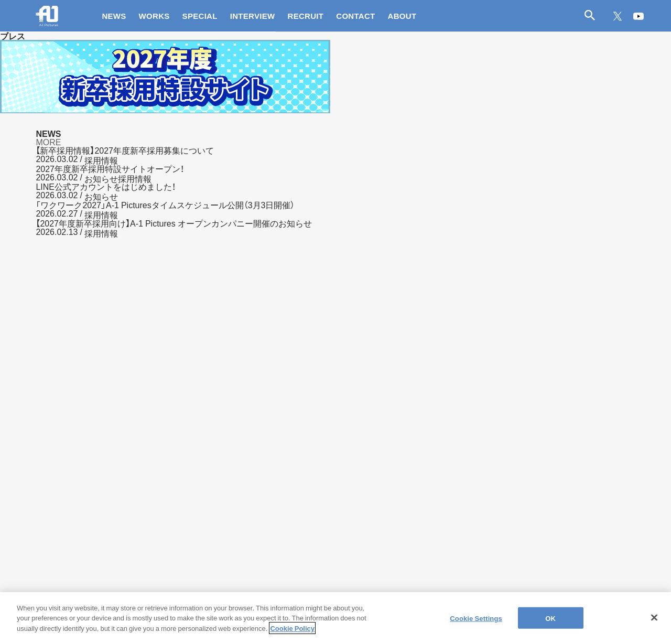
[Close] (654, 624)
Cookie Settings (476, 624)
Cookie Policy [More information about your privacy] (292, 635)
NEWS (114, 16)
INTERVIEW (253, 16)
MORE (48, 142)
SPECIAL (200, 16)
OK (550, 624)
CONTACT (355, 16)
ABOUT (402, 16)
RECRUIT (306, 16)
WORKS (154, 16)
